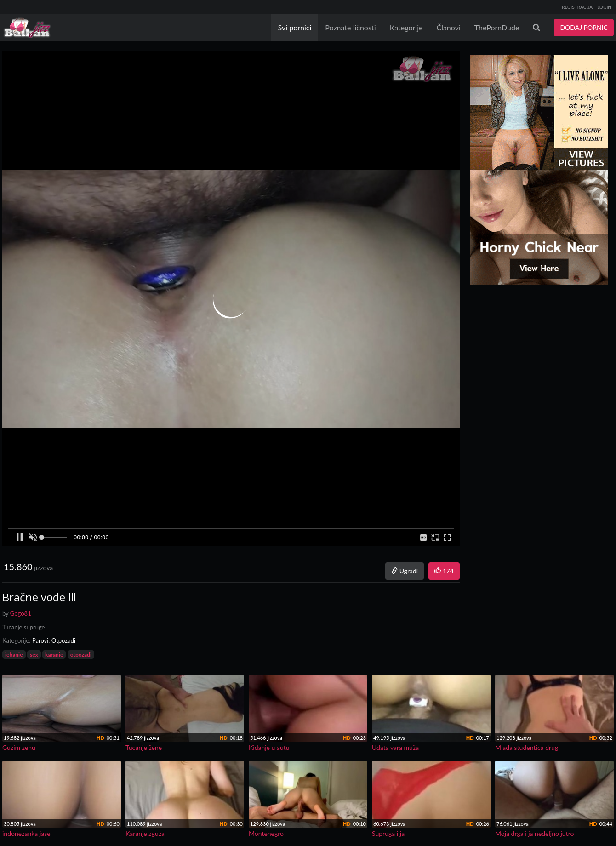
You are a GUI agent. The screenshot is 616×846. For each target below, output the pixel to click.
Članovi (448, 27)
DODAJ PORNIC (584, 27)
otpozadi (81, 655)
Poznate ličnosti (350, 27)
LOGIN (604, 7)
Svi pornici (295, 27)
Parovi (40, 640)
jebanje (14, 655)
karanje (54, 655)
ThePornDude (497, 27)
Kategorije (406, 27)
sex (34, 655)
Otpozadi (63, 640)
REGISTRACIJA (577, 7)
